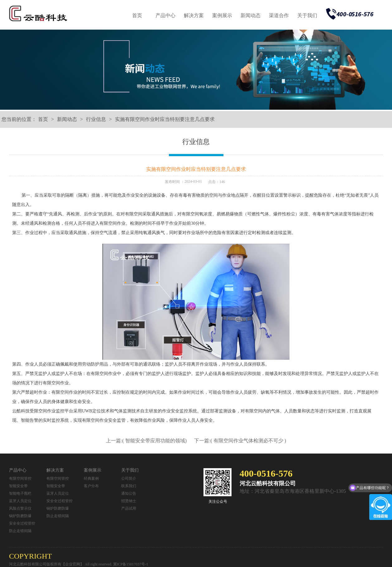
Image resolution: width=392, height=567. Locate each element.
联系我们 (129, 486)
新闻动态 (251, 15)
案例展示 (222, 15)
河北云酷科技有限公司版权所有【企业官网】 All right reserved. (61, 564)
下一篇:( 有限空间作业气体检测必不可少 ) (240, 441)
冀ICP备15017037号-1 (131, 564)
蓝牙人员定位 (20, 501)
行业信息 (96, 119)
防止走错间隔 (20, 531)
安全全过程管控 (22, 523)
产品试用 (129, 508)
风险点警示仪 (20, 508)
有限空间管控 (20, 478)
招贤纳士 (129, 501)
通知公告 (129, 493)
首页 (137, 15)
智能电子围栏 (20, 493)
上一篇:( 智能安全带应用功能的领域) (147, 441)
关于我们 (307, 15)
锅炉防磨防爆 (20, 516)
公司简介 (129, 478)
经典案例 (91, 478)
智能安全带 (18, 486)
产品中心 (165, 15)
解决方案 (194, 15)
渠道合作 (279, 15)
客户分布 (91, 486)
